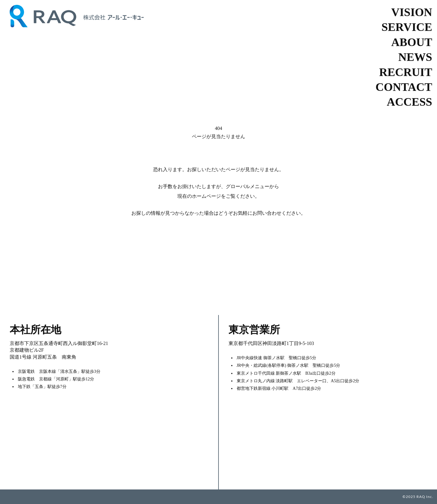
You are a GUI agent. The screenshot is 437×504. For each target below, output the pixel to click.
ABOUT (412, 42)
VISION (412, 12)
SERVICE (407, 27)
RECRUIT (406, 72)
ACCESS (409, 102)
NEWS (415, 57)
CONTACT (404, 87)
